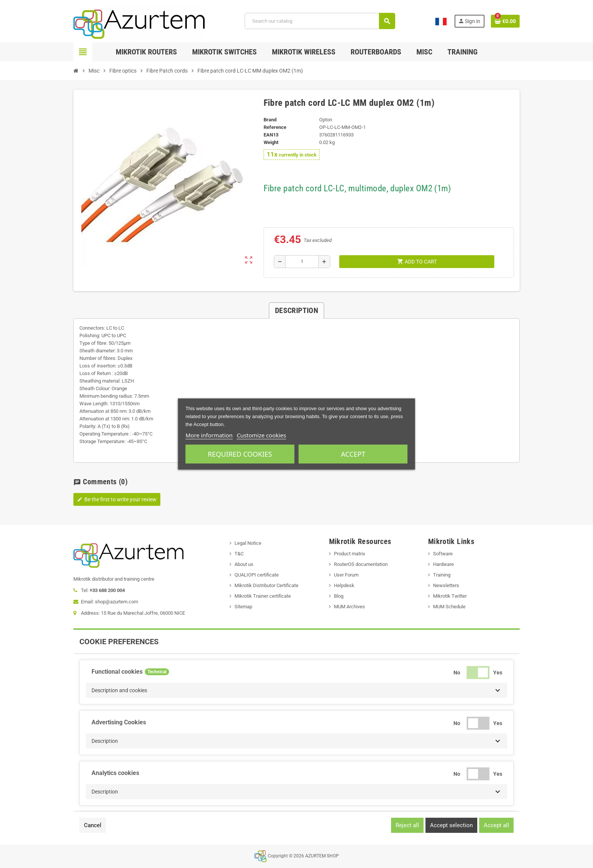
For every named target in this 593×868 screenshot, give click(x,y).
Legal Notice (248, 543)
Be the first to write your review (117, 499)
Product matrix (349, 554)
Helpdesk (344, 585)
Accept (353, 454)
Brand (270, 120)
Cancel (93, 825)
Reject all (407, 825)
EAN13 (271, 135)
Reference (275, 127)
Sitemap (243, 607)
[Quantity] (302, 262)
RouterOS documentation (361, 564)
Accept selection (451, 825)
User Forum (346, 575)
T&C (239, 554)
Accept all (496, 825)
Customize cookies (262, 435)
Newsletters (446, 585)
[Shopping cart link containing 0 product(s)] (505, 21)
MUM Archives (349, 607)
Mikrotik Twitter (450, 596)
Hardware (443, 564)
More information (209, 435)
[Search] (320, 21)
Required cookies (240, 454)
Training (442, 575)
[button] (296, 690)
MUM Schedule (449, 607)
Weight (271, 142)
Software (443, 554)
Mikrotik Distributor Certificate (266, 585)
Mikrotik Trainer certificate (263, 596)
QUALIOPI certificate (257, 575)
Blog (339, 596)
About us (244, 564)
